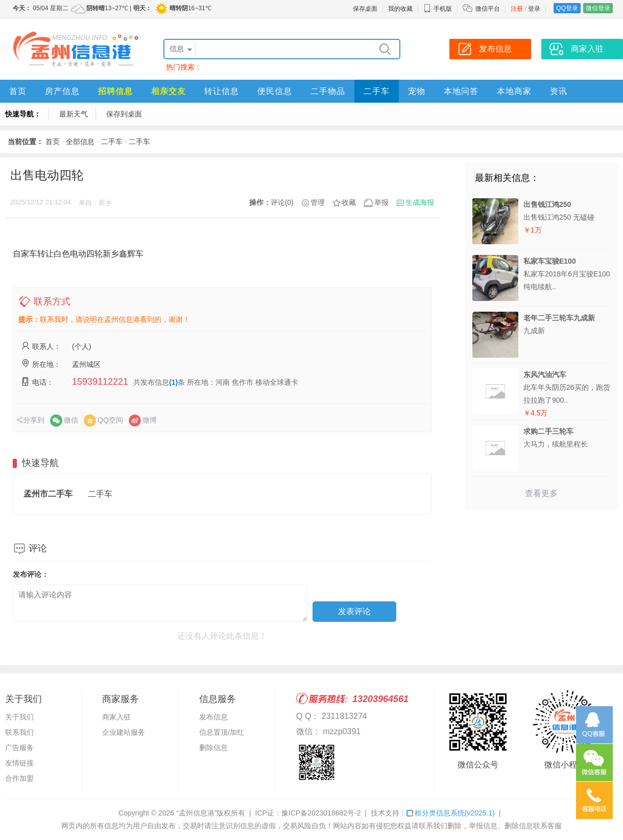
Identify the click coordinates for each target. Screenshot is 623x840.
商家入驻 (116, 717)
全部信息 (80, 142)
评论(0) (282, 202)
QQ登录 (567, 8)
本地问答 (461, 91)
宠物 (417, 91)
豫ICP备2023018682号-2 (321, 813)
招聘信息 (115, 91)
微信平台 (488, 9)
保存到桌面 (124, 114)
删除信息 (213, 748)
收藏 (349, 202)
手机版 (438, 9)
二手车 (377, 91)
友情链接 (19, 763)
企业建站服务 (124, 732)
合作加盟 (19, 778)
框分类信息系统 (451, 813)
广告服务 (19, 748)
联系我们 (19, 732)
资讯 (559, 91)
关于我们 (19, 717)
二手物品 (328, 91)
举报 (381, 202)
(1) (173, 382)
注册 (517, 9)
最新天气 (74, 114)
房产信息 (62, 91)
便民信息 (275, 91)
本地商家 (514, 91)
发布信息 (213, 717)
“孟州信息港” (196, 813)
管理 (318, 202)
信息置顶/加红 (222, 732)
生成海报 (420, 202)
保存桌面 (365, 9)
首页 (18, 91)
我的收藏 (400, 9)
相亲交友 (169, 91)
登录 (534, 9)
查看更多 (541, 493)
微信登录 (598, 8)
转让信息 (222, 91)
